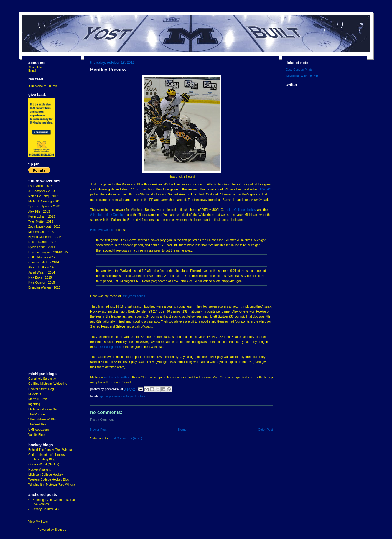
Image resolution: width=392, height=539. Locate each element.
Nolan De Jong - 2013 (43, 196)
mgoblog (34, 404)
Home (182, 430)
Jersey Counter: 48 (45, 509)
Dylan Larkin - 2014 (42, 247)
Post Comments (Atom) (126, 438)
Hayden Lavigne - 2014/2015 (48, 252)
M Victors (35, 394)
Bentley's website (102, 230)
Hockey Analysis (39, 470)
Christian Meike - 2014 (44, 262)
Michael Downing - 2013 (45, 201)
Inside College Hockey (241, 210)
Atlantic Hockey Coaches (108, 215)
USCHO (266, 189)
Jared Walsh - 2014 (42, 273)
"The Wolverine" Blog (43, 419)
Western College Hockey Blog (49, 480)
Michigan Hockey (133, 396)
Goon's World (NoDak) (44, 464)
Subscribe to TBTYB (43, 86)
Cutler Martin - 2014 (42, 257)
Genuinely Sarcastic (42, 379)
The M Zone (37, 414)
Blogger (60, 530)
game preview (110, 396)
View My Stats (38, 522)
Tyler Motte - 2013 (41, 222)
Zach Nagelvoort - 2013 (44, 227)
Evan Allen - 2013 (40, 186)
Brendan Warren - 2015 (44, 288)
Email (32, 71)
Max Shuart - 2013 (41, 232)
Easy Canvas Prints (299, 70)
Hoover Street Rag (41, 389)
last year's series (133, 296)
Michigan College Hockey (46, 475)
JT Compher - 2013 (42, 191)
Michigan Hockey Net (43, 409)
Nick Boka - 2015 (40, 278)
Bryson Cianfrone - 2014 (45, 237)
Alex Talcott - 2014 (41, 267)
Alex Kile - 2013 (39, 212)
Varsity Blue (36, 435)
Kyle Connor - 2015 (42, 283)
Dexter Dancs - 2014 (42, 242)
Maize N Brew (38, 399)
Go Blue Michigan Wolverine (48, 384)
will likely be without (117, 377)
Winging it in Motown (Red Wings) (51, 485)
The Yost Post (38, 424)
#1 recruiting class (108, 347)
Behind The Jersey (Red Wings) (50, 450)
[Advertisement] (46, 331)
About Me (35, 67)
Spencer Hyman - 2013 (44, 206)
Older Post (265, 430)
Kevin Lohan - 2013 (42, 217)
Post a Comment (102, 420)
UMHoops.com (38, 430)
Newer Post (98, 430)
